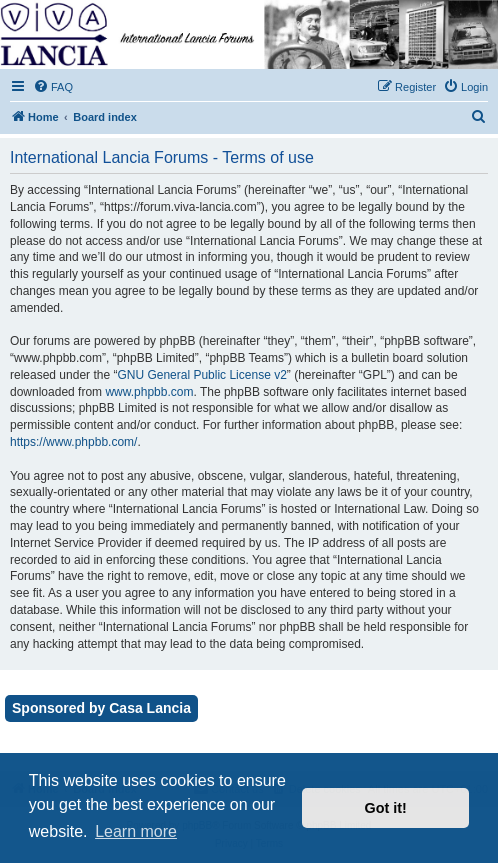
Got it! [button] (386, 808)
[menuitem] (53, 87)
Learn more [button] (136, 831)
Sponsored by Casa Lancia (101, 708)
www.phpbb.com (149, 392)
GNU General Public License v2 (201, 375)
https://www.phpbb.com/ (73, 442)
